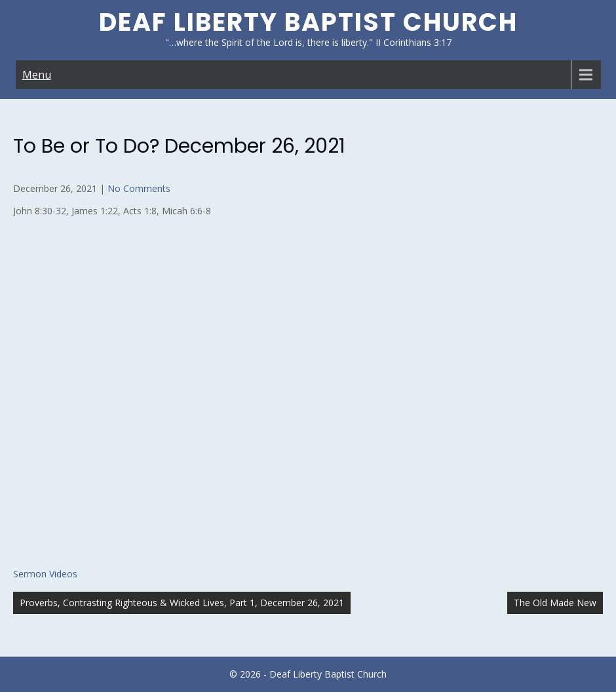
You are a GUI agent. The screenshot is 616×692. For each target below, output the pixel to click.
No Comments (139, 188)
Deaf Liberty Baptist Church (308, 22)
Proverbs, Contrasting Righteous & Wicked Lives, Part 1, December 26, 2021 (182, 603)
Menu (37, 75)
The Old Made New (555, 603)
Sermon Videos (45, 574)
